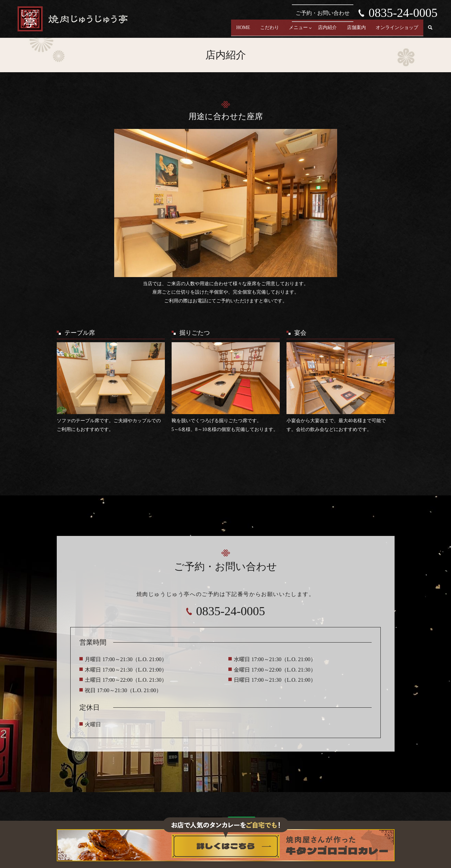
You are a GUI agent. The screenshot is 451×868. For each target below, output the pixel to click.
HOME (220, 31)
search (430, 31)
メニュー (284, 31)
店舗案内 (350, 31)
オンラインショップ (395, 31)
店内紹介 (317, 31)
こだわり (251, 31)
